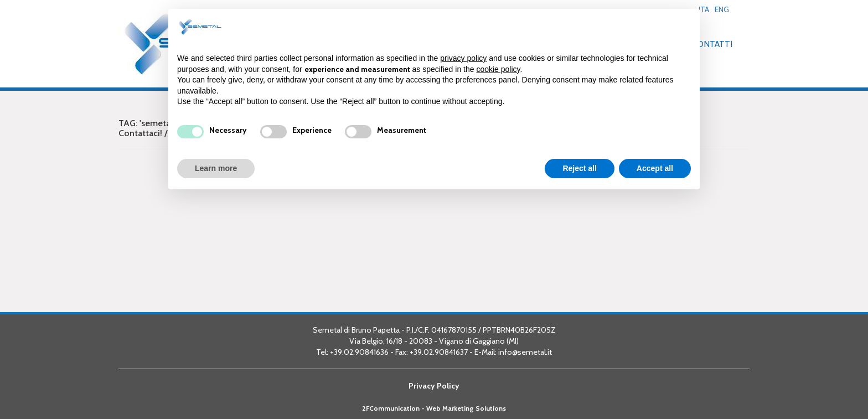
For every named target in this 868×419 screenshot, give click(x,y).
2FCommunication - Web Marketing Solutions (434, 408)
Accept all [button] (655, 168)
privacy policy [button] (463, 58)
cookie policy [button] (498, 69)
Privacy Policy (434, 386)
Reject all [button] (579, 168)
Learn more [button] (216, 168)
